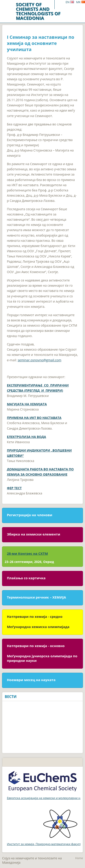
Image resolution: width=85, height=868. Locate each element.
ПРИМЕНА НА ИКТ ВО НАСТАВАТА (34, 418)
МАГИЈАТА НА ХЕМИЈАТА (27, 404)
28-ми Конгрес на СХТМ (27, 553)
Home (79, 858)
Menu (60, 5)
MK (81, 2)
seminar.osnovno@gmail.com (40, 360)
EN (70, 2)
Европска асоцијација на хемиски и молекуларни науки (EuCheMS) (44, 798)
